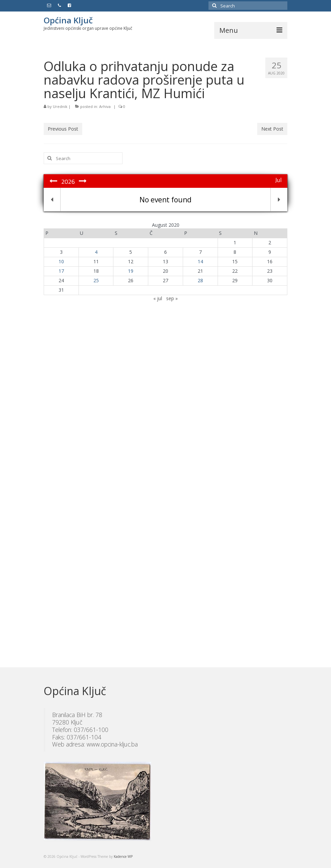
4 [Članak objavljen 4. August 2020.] (96, 252)
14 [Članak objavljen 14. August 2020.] (200, 261)
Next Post (272, 129)
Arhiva (105, 106)
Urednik (60, 106)
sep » (172, 298)
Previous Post (63, 129)
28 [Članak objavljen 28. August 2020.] (200, 280)
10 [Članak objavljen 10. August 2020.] (61, 261)
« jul (158, 298)
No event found (165, 200)
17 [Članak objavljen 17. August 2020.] (61, 271)
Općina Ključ (68, 20)
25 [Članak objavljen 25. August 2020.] (96, 280)
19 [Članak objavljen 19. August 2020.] (131, 271)
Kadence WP (123, 856)
